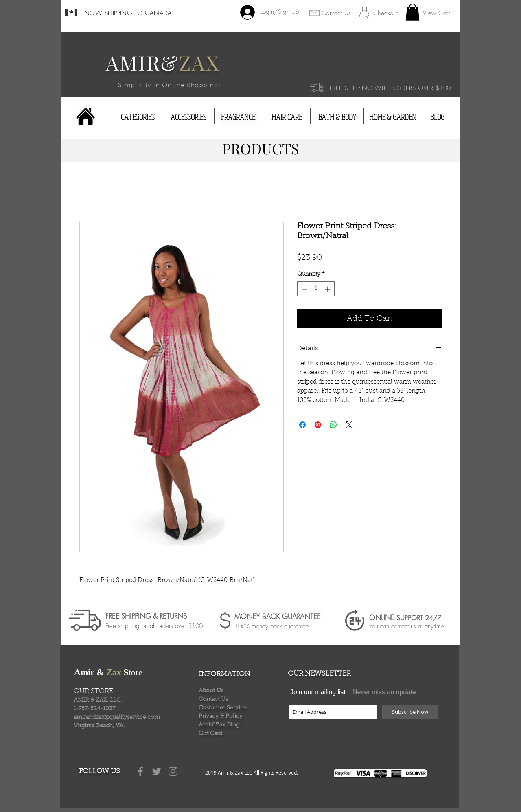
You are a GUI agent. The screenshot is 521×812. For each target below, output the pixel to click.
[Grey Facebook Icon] (140, 771)
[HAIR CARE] (287, 117)
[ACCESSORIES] (188, 117)
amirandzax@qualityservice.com (117, 718)
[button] (413, 12)
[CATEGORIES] (138, 117)
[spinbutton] (316, 289)
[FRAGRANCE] (238, 117)
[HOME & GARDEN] (393, 117)
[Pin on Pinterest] (318, 425)
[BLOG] (437, 117)
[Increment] (328, 289)
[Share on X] (349, 425)
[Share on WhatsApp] (333, 425)
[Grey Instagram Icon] (173, 771)
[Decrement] (303, 289)
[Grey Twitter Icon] (157, 771)
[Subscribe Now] (410, 712)
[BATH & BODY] (337, 117)
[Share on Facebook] (302, 425)
